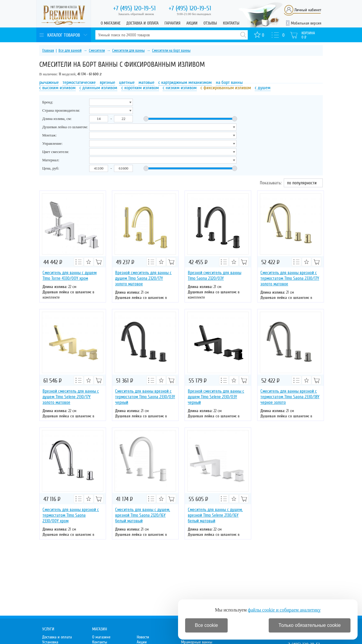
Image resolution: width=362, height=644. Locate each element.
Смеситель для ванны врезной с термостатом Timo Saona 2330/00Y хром (71, 515)
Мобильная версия (306, 23)
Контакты (231, 23)
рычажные (49, 82)
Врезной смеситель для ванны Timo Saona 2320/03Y (215, 275)
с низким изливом (180, 88)
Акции (192, 23)
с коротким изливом (140, 88)
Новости (143, 637)
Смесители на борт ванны (171, 51)
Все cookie (206, 625)
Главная (48, 51)
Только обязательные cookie (310, 625)
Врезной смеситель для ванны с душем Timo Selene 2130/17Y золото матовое (71, 397)
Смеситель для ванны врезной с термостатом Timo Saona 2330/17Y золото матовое (290, 278)
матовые (146, 82)
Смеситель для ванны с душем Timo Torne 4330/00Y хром (70, 275)
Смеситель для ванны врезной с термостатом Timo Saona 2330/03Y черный (145, 397)
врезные (107, 82)
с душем (263, 88)
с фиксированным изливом (226, 88)
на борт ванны (229, 82)
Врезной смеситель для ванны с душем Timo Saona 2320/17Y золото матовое (143, 278)
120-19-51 (134, 8)
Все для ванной (70, 51)
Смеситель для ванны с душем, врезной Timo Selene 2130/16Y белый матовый (215, 515)
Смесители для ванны (128, 51)
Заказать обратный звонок (136, 14)
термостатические (79, 82)
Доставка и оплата (142, 23)
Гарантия (172, 23)
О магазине (111, 23)
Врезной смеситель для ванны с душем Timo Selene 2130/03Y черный (216, 397)
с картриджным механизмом (185, 82)
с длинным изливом (98, 88)
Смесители (97, 51)
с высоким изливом (57, 88)
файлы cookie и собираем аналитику (284, 610)
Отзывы (210, 23)
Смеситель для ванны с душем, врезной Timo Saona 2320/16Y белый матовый (143, 515)
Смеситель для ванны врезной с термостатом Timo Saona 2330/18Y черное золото (290, 397)
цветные (127, 82)
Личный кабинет (308, 10)
